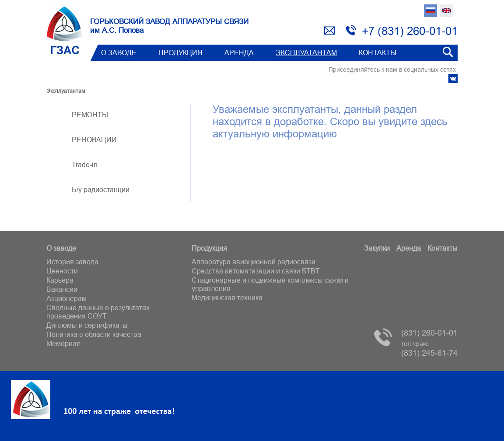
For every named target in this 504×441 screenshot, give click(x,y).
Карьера (60, 280)
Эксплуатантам (306, 52)
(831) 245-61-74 (429, 349)
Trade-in (85, 164)
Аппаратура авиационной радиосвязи (254, 262)
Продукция (180, 52)
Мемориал (63, 343)
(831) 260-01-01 (429, 333)
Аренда (239, 52)
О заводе (119, 52)
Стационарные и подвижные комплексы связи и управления (270, 284)
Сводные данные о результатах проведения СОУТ (98, 312)
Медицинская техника (227, 297)
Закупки (377, 248)
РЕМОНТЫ (90, 115)
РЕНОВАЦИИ (94, 140)
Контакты (378, 52)
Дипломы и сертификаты (87, 325)
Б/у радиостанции (101, 189)
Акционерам (66, 298)
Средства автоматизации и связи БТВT (256, 271)
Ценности (62, 271)
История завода (72, 262)
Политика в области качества (94, 334)
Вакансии (62, 289)
